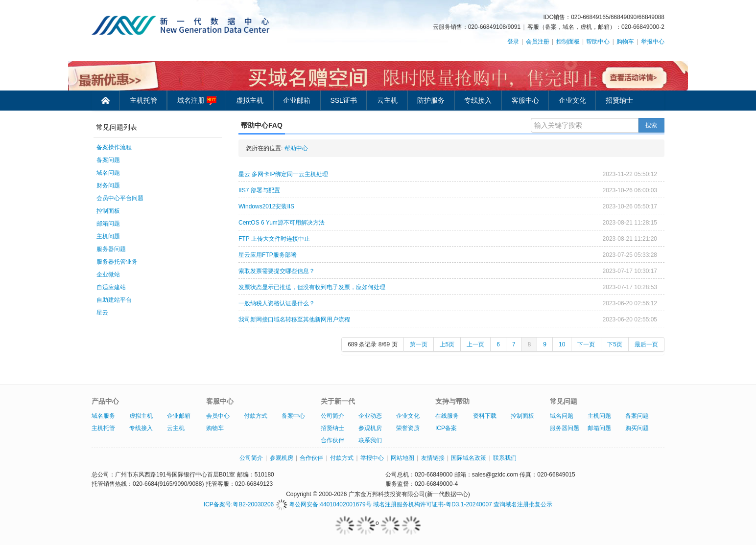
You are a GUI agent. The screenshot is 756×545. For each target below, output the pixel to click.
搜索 (651, 125)
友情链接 (433, 458)
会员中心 (218, 416)
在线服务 (447, 416)
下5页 (615, 344)
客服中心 (525, 100)
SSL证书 (343, 100)
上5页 (447, 344)
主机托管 (143, 100)
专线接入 (478, 100)
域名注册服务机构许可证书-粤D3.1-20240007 (433, 504)
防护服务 (431, 100)
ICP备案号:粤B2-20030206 (239, 504)
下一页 (586, 344)
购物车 (625, 42)
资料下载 (485, 416)
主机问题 (108, 236)
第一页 (419, 344)
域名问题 (108, 173)
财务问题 (108, 185)
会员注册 (538, 42)
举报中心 (653, 42)
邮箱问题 (108, 224)
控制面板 (568, 42)
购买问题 (637, 428)
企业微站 (108, 274)
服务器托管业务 (117, 262)
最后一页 (646, 344)
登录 (513, 42)
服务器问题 (111, 249)
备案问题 (108, 160)
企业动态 (370, 416)
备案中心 (293, 416)
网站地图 (402, 458)
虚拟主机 (250, 100)
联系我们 (370, 440)
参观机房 (370, 428)
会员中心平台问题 (120, 198)
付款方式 (256, 416)
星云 (102, 313)
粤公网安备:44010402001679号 (324, 504)
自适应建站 (111, 287)
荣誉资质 (408, 428)
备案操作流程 (114, 147)
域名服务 (103, 416)
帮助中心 (598, 42)
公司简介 (332, 416)
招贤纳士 (619, 100)
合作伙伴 (332, 440)
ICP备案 (446, 428)
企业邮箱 (297, 100)
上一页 (475, 344)
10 (562, 344)
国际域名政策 (469, 458)
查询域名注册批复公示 (523, 504)
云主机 (387, 100)
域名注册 (197, 101)
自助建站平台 (114, 300)
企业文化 (572, 100)
